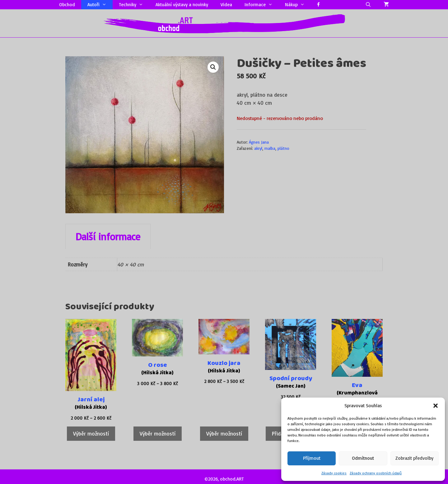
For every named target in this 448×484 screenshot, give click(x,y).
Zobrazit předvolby (414, 458)
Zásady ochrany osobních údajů (376, 473)
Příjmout (312, 458)
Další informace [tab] (108, 237)
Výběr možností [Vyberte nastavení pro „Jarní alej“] (91, 433)
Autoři (100, 5)
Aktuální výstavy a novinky (182, 5)
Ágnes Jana (259, 142)
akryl (258, 148)
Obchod (67, 5)
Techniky (134, 5)
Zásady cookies (334, 473)
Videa (226, 5)
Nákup (298, 5)
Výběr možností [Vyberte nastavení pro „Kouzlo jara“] (224, 433)
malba (270, 148)
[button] (436, 406)
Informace (262, 5)
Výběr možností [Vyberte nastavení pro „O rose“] (158, 433)
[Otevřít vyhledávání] (368, 5)
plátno (283, 148)
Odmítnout (363, 458)
